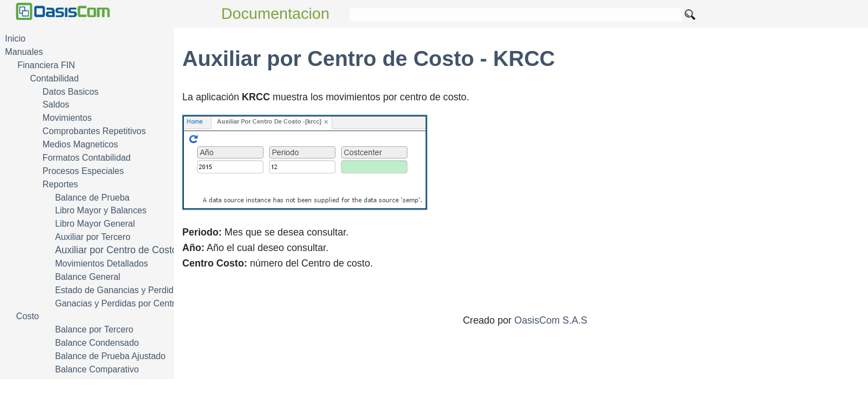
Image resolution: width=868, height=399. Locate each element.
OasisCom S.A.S (551, 320)
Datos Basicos (71, 92)
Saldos (56, 104)
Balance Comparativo (97, 369)
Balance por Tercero (94, 329)
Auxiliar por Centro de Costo (116, 250)
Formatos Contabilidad (87, 158)
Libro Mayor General (95, 224)
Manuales (24, 52)
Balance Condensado (97, 343)
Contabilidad (54, 78)
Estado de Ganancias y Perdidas (119, 290)
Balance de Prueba (92, 198)
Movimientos (67, 118)
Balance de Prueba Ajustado (110, 356)
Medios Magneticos (80, 144)
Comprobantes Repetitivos (94, 131)
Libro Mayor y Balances (100, 210)
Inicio (15, 39)
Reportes (60, 184)
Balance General (87, 277)
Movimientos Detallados (101, 264)
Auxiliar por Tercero (92, 237)
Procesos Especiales (83, 171)
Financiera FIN (46, 65)
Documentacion (276, 14)
